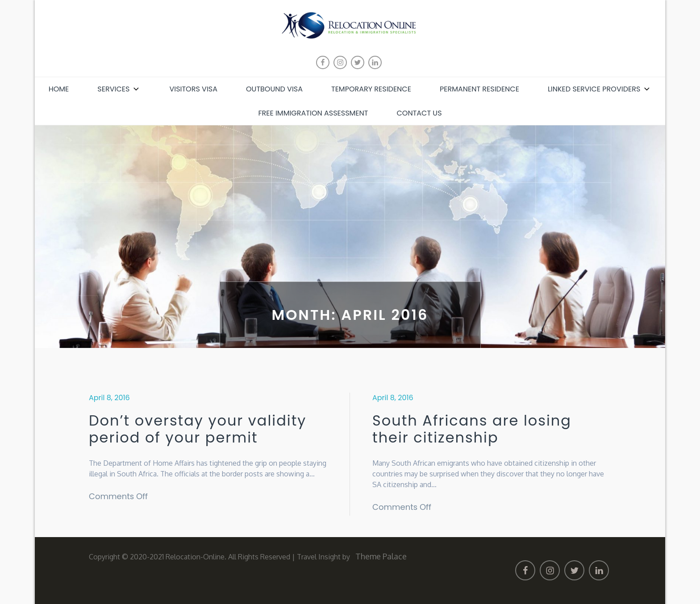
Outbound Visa (274, 89)
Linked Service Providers (600, 89)
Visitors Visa (193, 89)
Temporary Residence (371, 89)
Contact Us (419, 113)
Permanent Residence (479, 89)
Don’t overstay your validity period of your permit (198, 429)
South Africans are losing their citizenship (472, 429)
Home (59, 89)
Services (119, 89)
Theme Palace (381, 556)
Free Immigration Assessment (313, 113)
